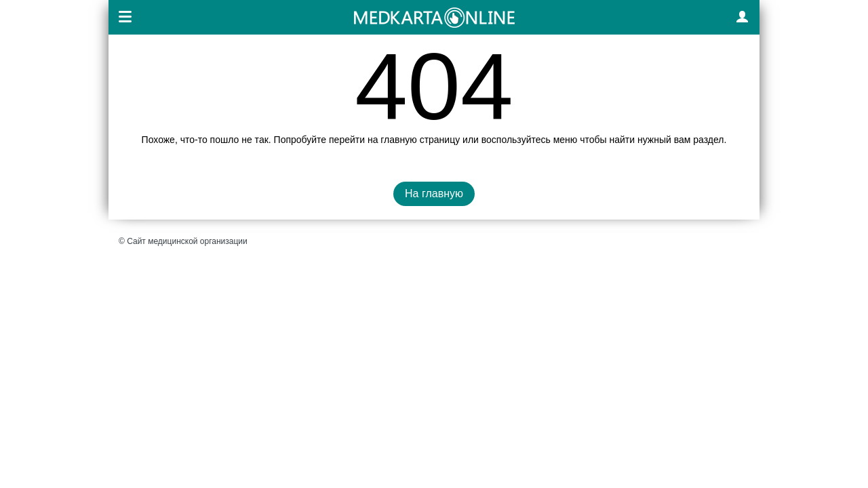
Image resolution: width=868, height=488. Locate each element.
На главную (434, 194)
